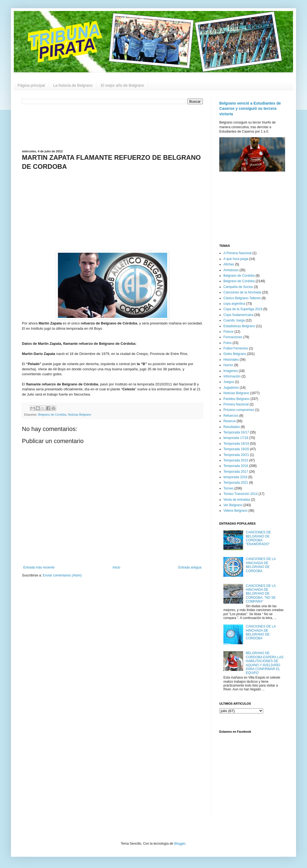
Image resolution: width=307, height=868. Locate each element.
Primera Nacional (236, 404)
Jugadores (231, 388)
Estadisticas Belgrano (239, 326)
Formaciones (233, 337)
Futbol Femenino (236, 348)
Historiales (231, 360)
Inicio (116, 567)
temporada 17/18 (236, 438)
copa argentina (234, 304)
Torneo (228, 488)
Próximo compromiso (239, 410)
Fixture (228, 332)
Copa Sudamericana (238, 315)
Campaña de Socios (238, 287)
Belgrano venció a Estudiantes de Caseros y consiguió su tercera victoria (250, 109)
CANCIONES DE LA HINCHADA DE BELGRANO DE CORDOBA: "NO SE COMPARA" (261, 594)
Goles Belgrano (235, 354)
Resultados (232, 427)
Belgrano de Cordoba (52, 415)
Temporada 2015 (236, 460)
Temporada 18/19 (236, 444)
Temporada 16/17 (236, 432)
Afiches (229, 264)
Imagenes (231, 371)
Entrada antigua (190, 567)
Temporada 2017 (236, 472)
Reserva (230, 421)
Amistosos (231, 270)
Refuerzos (231, 416)
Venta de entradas (237, 500)
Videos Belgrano (235, 511)
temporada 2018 (235, 477)
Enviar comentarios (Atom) (62, 575)
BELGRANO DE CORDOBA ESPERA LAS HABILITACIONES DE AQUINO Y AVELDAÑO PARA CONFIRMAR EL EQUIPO (265, 663)
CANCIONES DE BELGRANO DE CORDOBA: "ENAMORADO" (258, 538)
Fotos (228, 343)
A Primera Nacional (238, 253)
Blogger (180, 844)
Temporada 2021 (236, 483)
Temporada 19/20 (236, 449)
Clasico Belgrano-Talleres (242, 298)
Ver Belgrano (233, 505)
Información (232, 376)
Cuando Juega (234, 320)
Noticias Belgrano (80, 415)
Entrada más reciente (39, 567)
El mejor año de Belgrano (123, 85)
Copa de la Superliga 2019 (243, 309)
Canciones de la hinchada (242, 292)
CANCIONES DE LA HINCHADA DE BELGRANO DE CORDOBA (261, 565)
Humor (228, 365)
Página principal (31, 85)
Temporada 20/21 (236, 455)
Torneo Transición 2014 (241, 494)
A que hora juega (236, 259)
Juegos (229, 382)
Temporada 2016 (236, 466)
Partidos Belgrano (236, 399)
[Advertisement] (112, 126)
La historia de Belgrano (73, 85)
